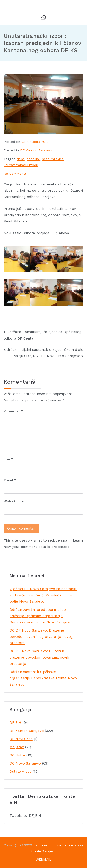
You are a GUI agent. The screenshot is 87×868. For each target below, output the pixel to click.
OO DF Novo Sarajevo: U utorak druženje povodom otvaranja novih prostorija (39, 657)
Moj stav (17, 747)
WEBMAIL (43, 859)
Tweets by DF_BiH (25, 816)
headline (33, 159)
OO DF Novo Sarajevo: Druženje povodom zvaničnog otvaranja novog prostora (41, 637)
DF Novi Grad (21, 739)
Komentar (13, 411)
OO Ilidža (17, 755)
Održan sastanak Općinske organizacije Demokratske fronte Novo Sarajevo (43, 678)
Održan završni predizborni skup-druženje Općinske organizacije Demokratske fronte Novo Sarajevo (40, 616)
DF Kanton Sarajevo (36, 150)
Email (10, 480)
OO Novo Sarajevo (25, 763)
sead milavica (53, 159)
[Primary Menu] (44, 17)
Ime (8, 459)
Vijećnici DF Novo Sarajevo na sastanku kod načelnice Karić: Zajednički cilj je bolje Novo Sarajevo (43, 595)
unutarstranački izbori (21, 165)
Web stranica (15, 501)
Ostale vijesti (21, 772)
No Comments (15, 174)
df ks (21, 159)
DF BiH (15, 723)
